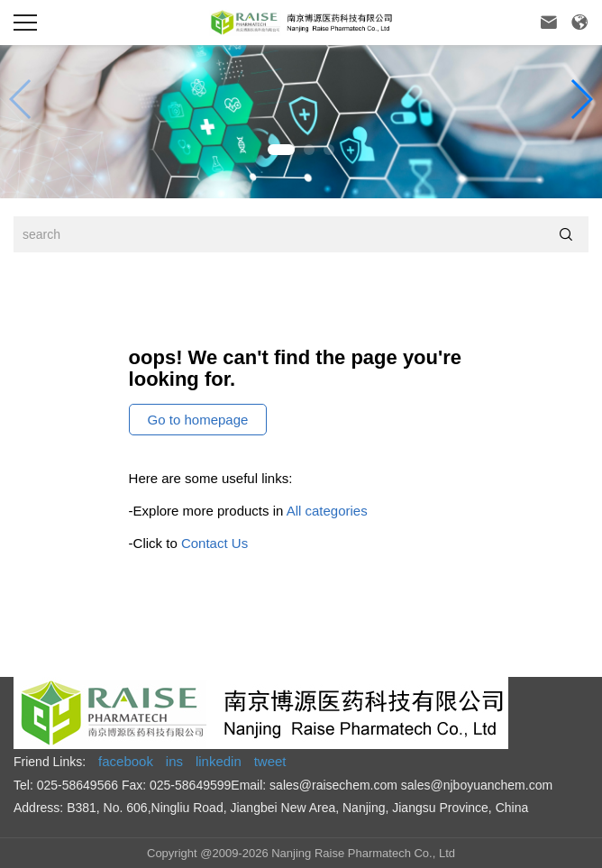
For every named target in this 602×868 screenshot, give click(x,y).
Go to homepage (198, 420)
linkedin (219, 761)
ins (174, 761)
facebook (126, 761)
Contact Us (214, 543)
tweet (270, 761)
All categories (327, 511)
